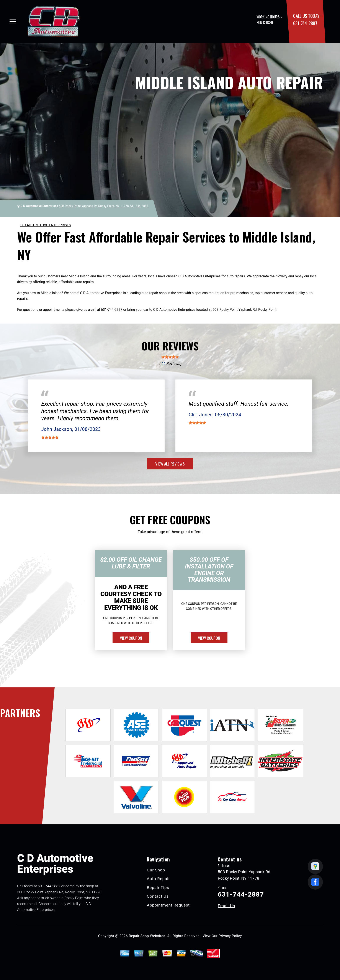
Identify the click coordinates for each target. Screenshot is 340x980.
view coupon (131, 638)
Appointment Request (168, 905)
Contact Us (158, 896)
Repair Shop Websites (147, 936)
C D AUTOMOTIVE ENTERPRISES (46, 225)
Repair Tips (158, 888)
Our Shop (156, 870)
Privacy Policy (230, 936)
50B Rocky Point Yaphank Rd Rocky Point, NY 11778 (94, 206)
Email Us (226, 906)
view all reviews (170, 464)
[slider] (170, 357)
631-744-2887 (305, 23)
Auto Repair (158, 879)
